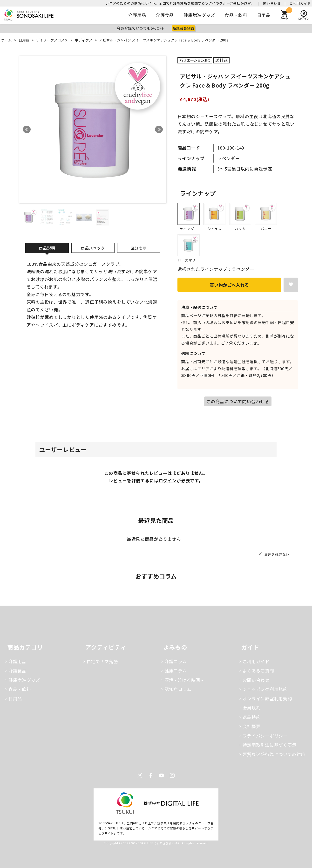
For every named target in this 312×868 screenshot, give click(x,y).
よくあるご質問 (258, 670)
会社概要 (252, 726)
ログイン (167, 480)
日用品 (264, 15)
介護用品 (137, 15)
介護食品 (165, 15)
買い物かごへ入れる (229, 285)
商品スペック (93, 248)
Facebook (151, 775)
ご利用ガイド (300, 3)
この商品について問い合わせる (238, 401)
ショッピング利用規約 (265, 689)
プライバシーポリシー (265, 736)
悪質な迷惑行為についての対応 (274, 754)
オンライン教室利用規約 (267, 698)
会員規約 (252, 708)
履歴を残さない (277, 554)
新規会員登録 (183, 28)
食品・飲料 (236, 15)
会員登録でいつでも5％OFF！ (142, 28)
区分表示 (139, 248)
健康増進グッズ (199, 15)
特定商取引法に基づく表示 (270, 745)
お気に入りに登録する (291, 285)
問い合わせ (272, 3)
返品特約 (252, 717)
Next (159, 130)
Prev (27, 130)
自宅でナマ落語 (102, 661)
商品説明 (47, 248)
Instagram (172, 775)
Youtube (161, 775)
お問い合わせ (256, 680)
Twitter (140, 775)
